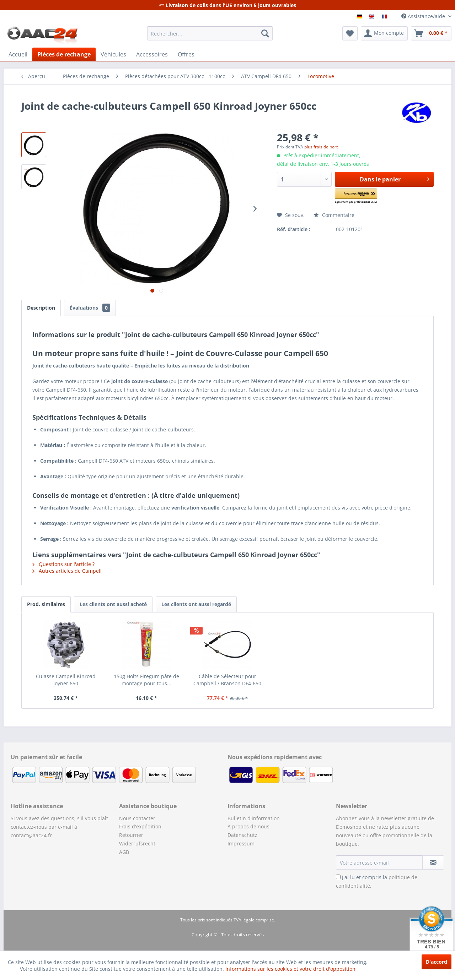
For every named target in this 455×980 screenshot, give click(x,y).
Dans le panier (395, 178)
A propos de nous (248, 826)
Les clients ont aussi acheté (113, 604)
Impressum (241, 843)
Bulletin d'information (254, 818)
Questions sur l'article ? (63, 564)
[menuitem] (210, 33)
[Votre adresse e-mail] (379, 862)
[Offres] (186, 54)
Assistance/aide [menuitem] (424, 16)
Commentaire (334, 215)
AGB (124, 852)
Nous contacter (137, 818)
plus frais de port (321, 147)
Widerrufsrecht (137, 843)
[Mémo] (350, 33)
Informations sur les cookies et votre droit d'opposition (290, 969)
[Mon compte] (384, 33)
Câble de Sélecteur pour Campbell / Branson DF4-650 (227, 680)
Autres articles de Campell (67, 571)
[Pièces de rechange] (64, 54)
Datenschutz (242, 835)
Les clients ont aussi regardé (196, 604)
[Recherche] (265, 33)
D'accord (437, 962)
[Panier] (431, 33)
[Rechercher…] (210, 33)
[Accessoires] (152, 54)
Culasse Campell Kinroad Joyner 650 (66, 680)
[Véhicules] (113, 54)
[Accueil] (18, 54)
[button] (366, 197)
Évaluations (90, 308)
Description (41, 308)
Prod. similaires (46, 604)
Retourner (131, 835)
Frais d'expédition (140, 826)
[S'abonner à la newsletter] (433, 862)
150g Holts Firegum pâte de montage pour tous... (146, 680)
